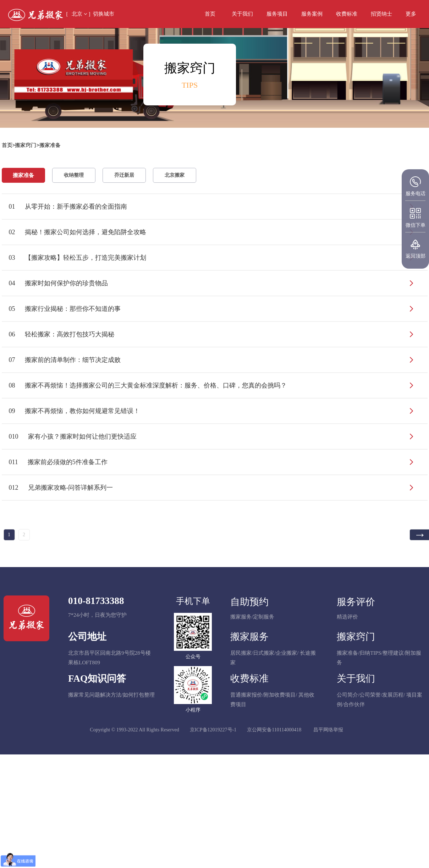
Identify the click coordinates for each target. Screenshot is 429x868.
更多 (411, 14)
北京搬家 (175, 175)
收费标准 (347, 14)
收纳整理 (74, 175)
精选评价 (347, 617)
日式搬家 (264, 653)
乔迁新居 (124, 175)
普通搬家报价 (246, 695)
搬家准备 (23, 175)
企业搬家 (286, 653)
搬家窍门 (26, 145)
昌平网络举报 (328, 730)
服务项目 (277, 14)
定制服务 (264, 617)
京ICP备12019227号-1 (213, 730)
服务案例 (312, 14)
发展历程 (393, 695)
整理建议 (393, 653)
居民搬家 (241, 653)
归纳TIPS (370, 653)
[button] (411, 14)
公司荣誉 (370, 695)
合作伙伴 (354, 704)
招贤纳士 (381, 14)
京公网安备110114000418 (274, 730)
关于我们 (242, 14)
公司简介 (347, 695)
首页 (210, 14)
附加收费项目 (280, 695)
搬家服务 (241, 617)
